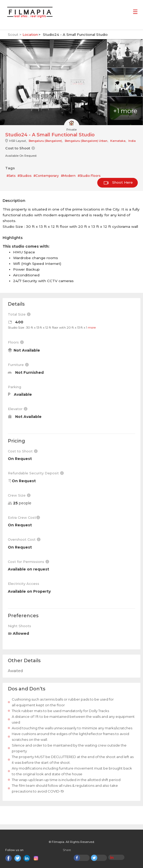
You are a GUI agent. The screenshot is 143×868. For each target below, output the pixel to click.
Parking (15, 387)
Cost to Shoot (23, 451)
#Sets (11, 176)
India (132, 141)
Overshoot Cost (24, 539)
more (92, 328)
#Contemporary (46, 176)
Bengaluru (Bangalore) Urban (86, 141)
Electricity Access (24, 584)
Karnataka (118, 141)
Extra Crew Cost (24, 517)
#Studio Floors (89, 176)
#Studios (24, 176)
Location (30, 34)
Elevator (18, 409)
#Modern (68, 176)
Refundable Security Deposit (36, 473)
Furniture (18, 365)
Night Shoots (19, 626)
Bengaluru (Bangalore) (45, 141)
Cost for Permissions (28, 562)
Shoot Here (118, 182)
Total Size (19, 314)
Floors (16, 342)
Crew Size (19, 495)
